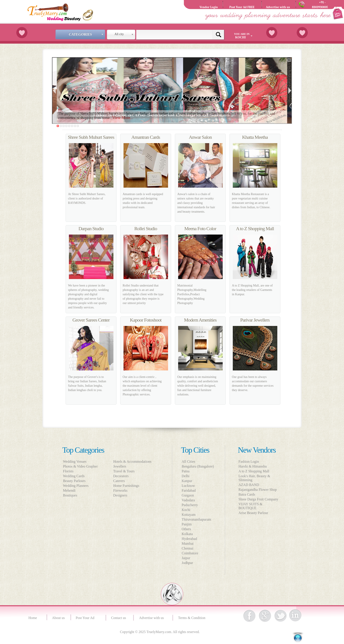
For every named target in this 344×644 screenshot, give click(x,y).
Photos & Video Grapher (80, 466)
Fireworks (122, 490)
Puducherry (190, 505)
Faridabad (189, 490)
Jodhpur (187, 563)
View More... (123, 118)
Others (186, 529)
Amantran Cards (146, 137)
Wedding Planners (76, 486)
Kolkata (187, 534)
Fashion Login (249, 462)
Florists (68, 471)
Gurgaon (188, 495)
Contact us (118, 618)
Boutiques (70, 495)
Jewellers (121, 466)
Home (33, 618)
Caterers (120, 481)
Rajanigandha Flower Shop (258, 490)
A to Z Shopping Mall (255, 229)
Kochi (186, 510)
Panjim (187, 524)
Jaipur (186, 558)
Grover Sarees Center (91, 320)
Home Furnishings (128, 486)
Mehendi (69, 490)
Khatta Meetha (255, 137)
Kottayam (189, 515)
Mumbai (188, 543)
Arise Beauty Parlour (253, 513)
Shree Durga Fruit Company (258, 499)
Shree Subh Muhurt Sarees (91, 137)
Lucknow (188, 486)
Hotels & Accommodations (134, 462)
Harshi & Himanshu (253, 466)
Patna (186, 471)
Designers (122, 495)
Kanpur (187, 481)
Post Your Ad (86, 618)
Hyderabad (189, 539)
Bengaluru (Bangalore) (198, 466)
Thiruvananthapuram (196, 519)
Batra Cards (247, 494)
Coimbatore (190, 553)
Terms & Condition (192, 618)
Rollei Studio (146, 229)
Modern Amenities (200, 320)
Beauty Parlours (74, 481)
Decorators (122, 476)
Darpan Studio (91, 229)
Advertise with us (152, 618)
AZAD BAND (249, 485)
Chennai (187, 548)
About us (58, 618)
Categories (86, 34)
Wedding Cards (74, 476)
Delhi (186, 476)
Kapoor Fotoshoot (146, 320)
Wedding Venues (75, 462)
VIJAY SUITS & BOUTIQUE (250, 506)
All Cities (188, 462)
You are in (244, 36)
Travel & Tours (125, 471)
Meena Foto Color (200, 229)
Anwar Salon (200, 137)
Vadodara (188, 500)
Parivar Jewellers (255, 320)
